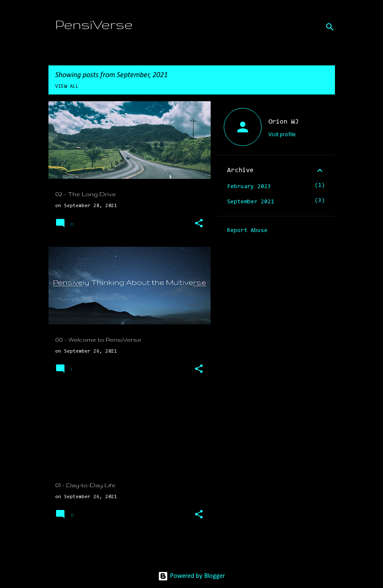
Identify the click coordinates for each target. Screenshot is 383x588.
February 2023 (249, 187)
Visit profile (282, 135)
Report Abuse (247, 231)
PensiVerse (94, 24)
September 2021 (251, 202)
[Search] (330, 27)
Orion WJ (284, 122)
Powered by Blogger (191, 576)
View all (67, 86)
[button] (199, 224)
